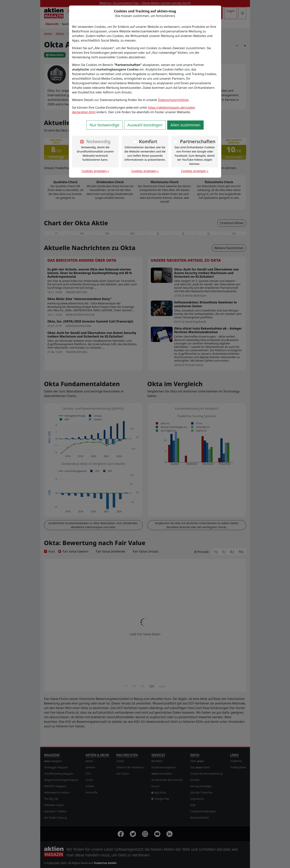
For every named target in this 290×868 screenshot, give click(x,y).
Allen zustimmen (185, 125)
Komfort (148, 141)
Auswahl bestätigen (145, 125)
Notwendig (98, 141)
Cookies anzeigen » (95, 171)
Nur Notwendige (104, 125)
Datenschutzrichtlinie (173, 100)
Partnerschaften (198, 141)
